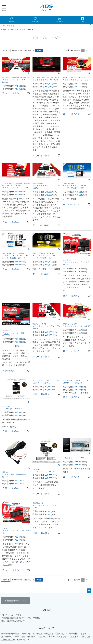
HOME (3, 30)
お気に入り (35, 19)
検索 (91, 26)
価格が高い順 (29, 50)
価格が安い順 (17, 50)
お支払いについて (17, 621)
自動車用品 (12, 30)
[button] (90, 51)
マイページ (59, 19)
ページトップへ (89, 591)
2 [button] (86, 50)
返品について (46, 628)
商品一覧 (11, 19)
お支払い (46, 610)
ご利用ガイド (7, 639)
